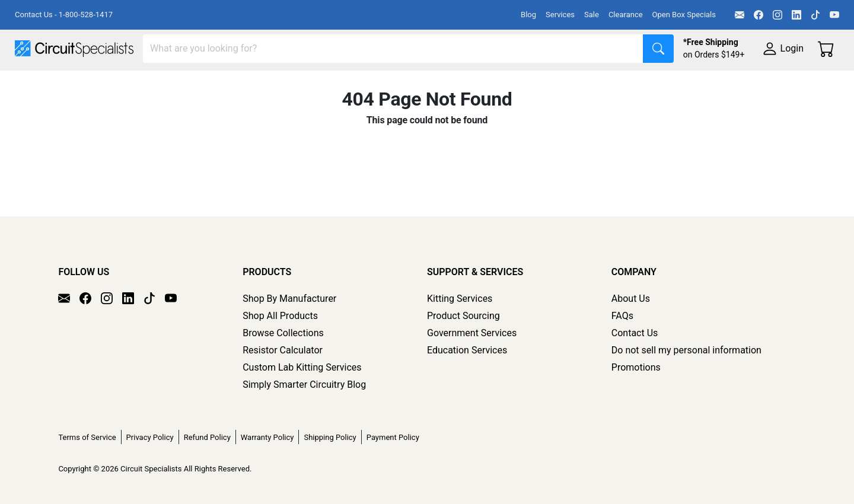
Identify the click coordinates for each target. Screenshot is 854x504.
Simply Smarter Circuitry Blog (304, 385)
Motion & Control (530, 84)
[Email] (740, 15)
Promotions (636, 367)
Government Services (472, 333)
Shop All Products (280, 316)
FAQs (622, 316)
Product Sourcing (463, 316)
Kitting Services (460, 299)
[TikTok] (815, 15)
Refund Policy (207, 437)
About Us (631, 299)
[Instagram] (777, 15)
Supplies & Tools (748, 84)
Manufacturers (103, 84)
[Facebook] (759, 15)
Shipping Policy (330, 437)
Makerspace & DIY (370, 84)
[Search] (393, 49)
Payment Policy (393, 437)
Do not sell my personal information (686, 350)
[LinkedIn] (796, 15)
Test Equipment (189, 84)
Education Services (467, 350)
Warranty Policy (267, 437)
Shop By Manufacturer (289, 299)
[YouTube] (834, 15)
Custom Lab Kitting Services (302, 367)
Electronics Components (639, 84)
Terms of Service (87, 437)
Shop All (33, 84)
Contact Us (635, 333)
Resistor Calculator (283, 350)
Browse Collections (283, 333)
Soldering (452, 84)
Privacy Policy (150, 437)
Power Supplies (278, 84)
